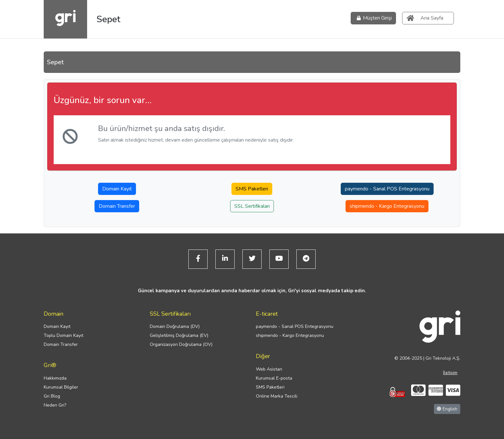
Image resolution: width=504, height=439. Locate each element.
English (447, 409)
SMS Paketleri (252, 189)
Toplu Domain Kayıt (63, 335)
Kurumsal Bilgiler (61, 387)
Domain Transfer (117, 206)
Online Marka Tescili (277, 396)
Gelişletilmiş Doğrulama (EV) (179, 335)
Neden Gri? (55, 405)
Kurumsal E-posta (274, 378)
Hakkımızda (55, 378)
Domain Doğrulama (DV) (175, 326)
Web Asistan (269, 369)
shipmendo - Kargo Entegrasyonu (387, 206)
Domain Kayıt (117, 189)
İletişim (450, 373)
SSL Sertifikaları (252, 206)
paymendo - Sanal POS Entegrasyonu (387, 189)
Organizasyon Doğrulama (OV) (181, 344)
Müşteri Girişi (373, 18)
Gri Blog (52, 396)
